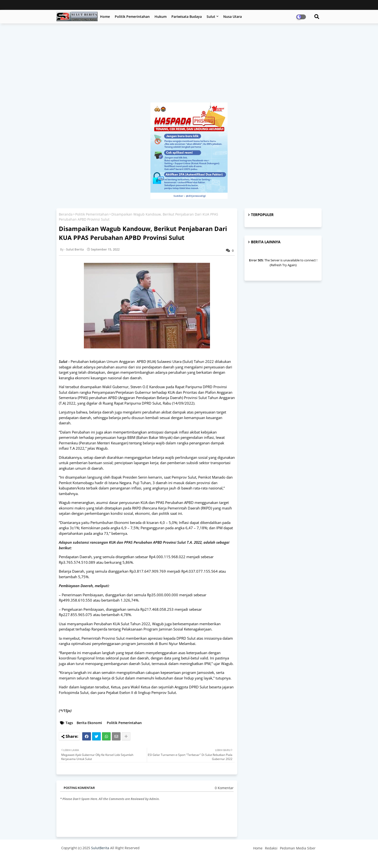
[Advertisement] (189, 65)
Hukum (161, 17)
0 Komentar (224, 788)
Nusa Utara (233, 17)
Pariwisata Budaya (187, 17)
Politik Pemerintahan (132, 17)
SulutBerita (100, 848)
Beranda (66, 214)
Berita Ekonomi (89, 723)
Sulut (211, 17)
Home (105, 17)
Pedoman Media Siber (298, 848)
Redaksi (271, 848)
